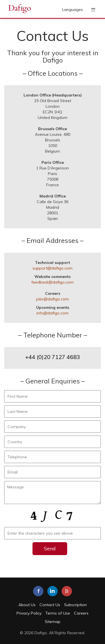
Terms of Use (58, 613)
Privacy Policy (29, 613)
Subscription (75, 605)
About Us (27, 605)
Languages (73, 10)
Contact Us (50, 605)
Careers (81, 613)
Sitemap (53, 622)
